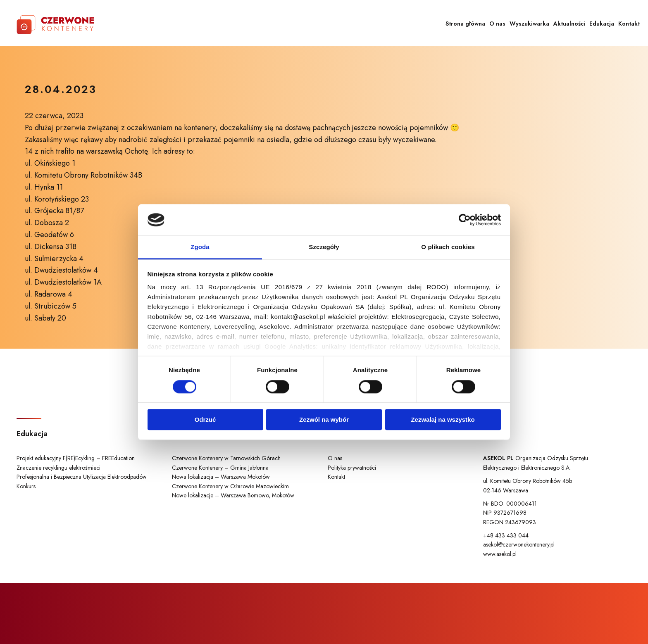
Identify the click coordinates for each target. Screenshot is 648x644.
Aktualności (569, 24)
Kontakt (629, 24)
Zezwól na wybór (324, 419)
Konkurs (26, 486)
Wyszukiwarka (529, 24)
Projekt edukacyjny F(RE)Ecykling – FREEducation (76, 458)
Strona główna (465, 24)
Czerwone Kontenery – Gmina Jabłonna (220, 468)
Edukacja (602, 24)
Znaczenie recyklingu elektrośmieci (58, 468)
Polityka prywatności (352, 468)
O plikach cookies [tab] (448, 247)
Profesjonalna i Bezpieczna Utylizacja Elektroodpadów (82, 477)
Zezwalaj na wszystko (443, 419)
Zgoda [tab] (200, 247)
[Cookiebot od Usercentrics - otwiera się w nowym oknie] (465, 220)
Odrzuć (205, 419)
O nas (497, 24)
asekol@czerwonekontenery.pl (519, 544)
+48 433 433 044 (506, 535)
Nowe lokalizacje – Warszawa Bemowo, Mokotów (233, 495)
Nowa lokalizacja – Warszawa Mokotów (221, 477)
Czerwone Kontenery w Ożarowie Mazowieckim (230, 486)
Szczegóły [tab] (324, 247)
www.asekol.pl (500, 554)
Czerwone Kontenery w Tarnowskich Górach (226, 458)
